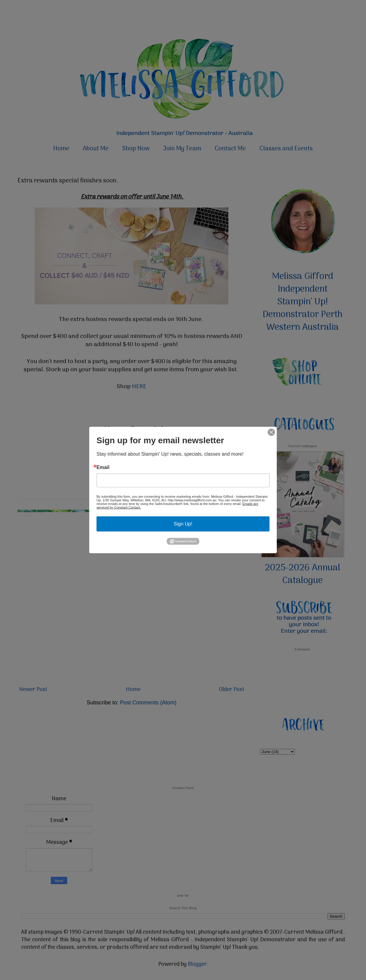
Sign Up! (183, 524)
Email (103, 467)
